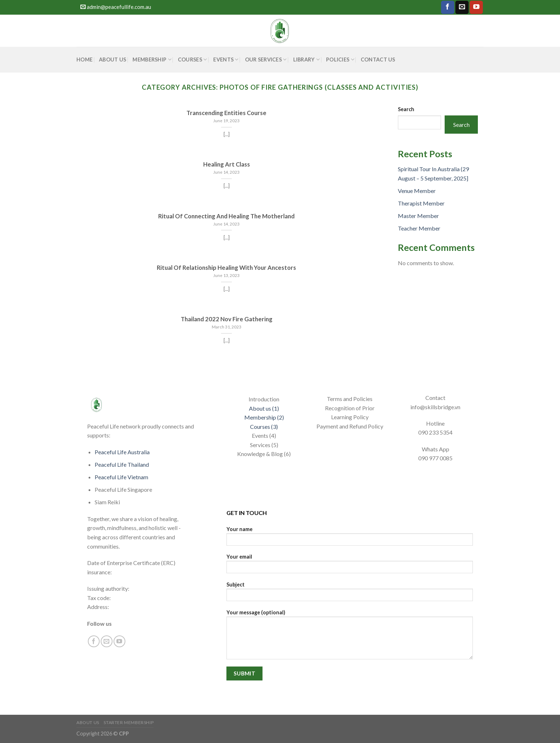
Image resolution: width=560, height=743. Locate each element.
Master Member (418, 216)
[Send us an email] (462, 7)
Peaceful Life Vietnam (121, 477)
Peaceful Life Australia (122, 452)
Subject (350, 594)
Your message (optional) (350, 637)
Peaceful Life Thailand (122, 464)
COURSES (192, 60)
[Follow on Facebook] (448, 7)
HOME (84, 60)
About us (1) (264, 408)
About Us (112, 60)
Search (406, 109)
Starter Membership (129, 722)
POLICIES (340, 60)
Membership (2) (264, 417)
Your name (350, 538)
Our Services (266, 60)
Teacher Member (419, 228)
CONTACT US (378, 60)
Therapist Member (421, 203)
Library (307, 60)
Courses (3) (264, 427)
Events (226, 60)
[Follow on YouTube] (476, 7)
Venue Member (417, 191)
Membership (152, 60)
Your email (350, 566)
